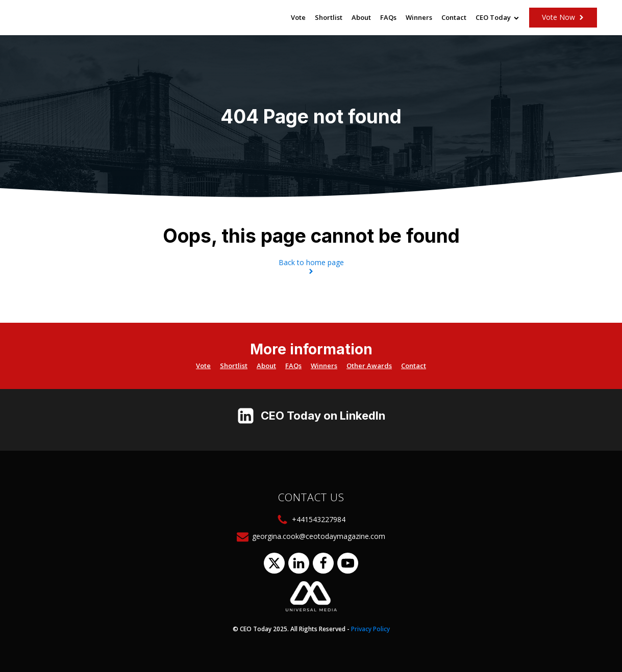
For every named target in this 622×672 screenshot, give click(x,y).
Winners (419, 17)
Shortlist (329, 17)
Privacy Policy (370, 629)
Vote (298, 17)
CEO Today (497, 17)
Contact (454, 17)
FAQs (388, 17)
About (361, 17)
